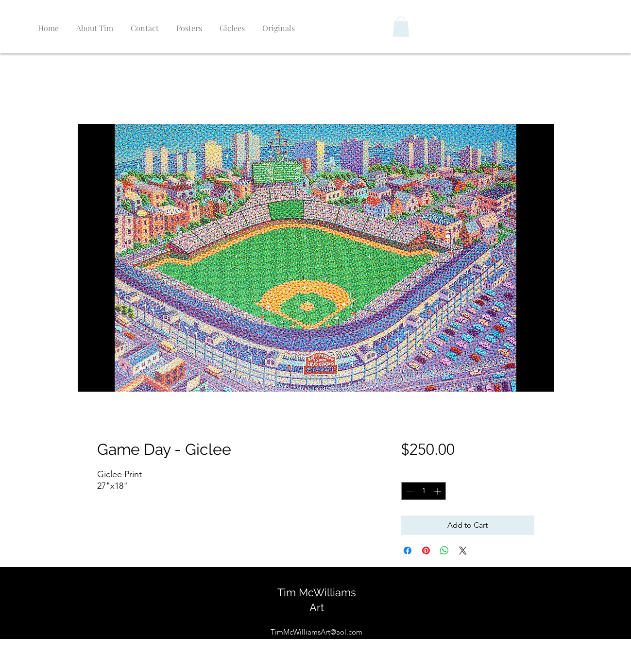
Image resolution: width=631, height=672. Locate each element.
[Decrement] (409, 491)
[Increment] (438, 491)
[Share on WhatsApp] (444, 551)
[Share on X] (463, 551)
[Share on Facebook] (408, 551)
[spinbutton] (424, 491)
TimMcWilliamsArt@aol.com (316, 632)
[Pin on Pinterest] (426, 551)
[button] (401, 27)
